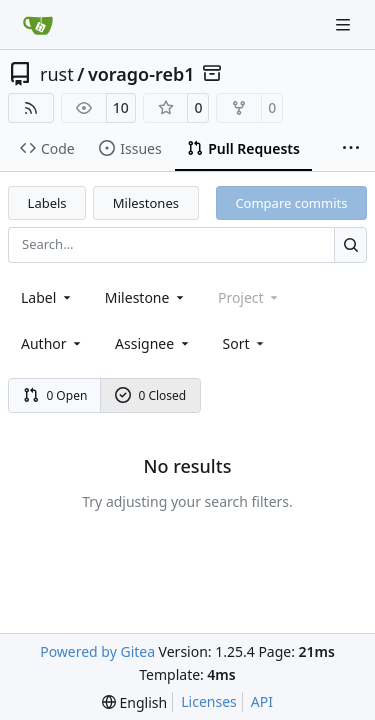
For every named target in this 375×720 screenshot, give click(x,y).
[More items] (351, 149)
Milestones (146, 203)
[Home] (38, 25)
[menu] (245, 343)
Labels (47, 203)
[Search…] (350, 244)
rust (57, 74)
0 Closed (151, 395)
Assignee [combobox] (153, 343)
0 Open (55, 395)
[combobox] (47, 297)
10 (121, 107)
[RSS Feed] (31, 108)
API (262, 701)
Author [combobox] (52, 343)
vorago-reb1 (141, 74)
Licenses (209, 701)
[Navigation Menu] (345, 24)
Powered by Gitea (97, 651)
